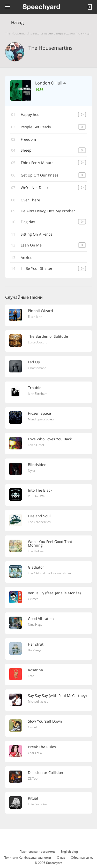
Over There (30, 200)
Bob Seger (35, 650)
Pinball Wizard (40, 311)
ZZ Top (33, 778)
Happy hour (31, 114)
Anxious (28, 257)
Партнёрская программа (37, 852)
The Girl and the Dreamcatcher (50, 573)
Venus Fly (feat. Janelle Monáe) (54, 593)
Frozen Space (39, 413)
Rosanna (35, 670)
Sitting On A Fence (37, 234)
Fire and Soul (39, 516)
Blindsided (37, 465)
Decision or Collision (46, 772)
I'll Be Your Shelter (37, 268)
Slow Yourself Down (45, 721)
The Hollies (36, 551)
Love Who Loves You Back (50, 439)
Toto (31, 676)
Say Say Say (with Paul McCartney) (57, 696)
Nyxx (31, 471)
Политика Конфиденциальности (27, 858)
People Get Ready (36, 127)
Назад (17, 23)
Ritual (33, 798)
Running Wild (37, 496)
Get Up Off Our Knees (40, 175)
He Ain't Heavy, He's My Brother (48, 211)
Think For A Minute (37, 163)
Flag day (28, 222)
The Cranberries (39, 522)
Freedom (28, 139)
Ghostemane (37, 368)
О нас (61, 858)
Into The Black (40, 490)
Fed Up (34, 362)
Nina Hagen (36, 624)
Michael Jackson (39, 701)
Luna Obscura (38, 342)
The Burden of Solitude (48, 336)
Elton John (35, 317)
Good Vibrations (42, 619)
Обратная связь (82, 858)
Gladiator (36, 567)
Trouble (35, 388)
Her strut (36, 644)
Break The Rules (42, 747)
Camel (32, 727)
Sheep (26, 150)
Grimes (33, 599)
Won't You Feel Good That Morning (50, 543)
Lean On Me (31, 245)
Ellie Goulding (38, 804)
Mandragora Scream (42, 419)
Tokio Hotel (36, 445)
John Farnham (38, 394)
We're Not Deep (34, 188)
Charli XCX (35, 753)
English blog (69, 852)
